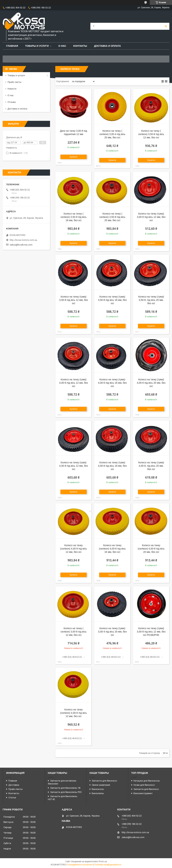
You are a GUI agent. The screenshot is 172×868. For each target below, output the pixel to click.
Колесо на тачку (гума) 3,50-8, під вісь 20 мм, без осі (151, 300)
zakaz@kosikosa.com (21, 245)
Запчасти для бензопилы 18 (65, 788)
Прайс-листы (14, 82)
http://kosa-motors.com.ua (23, 240)
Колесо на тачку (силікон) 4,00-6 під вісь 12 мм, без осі (74, 713)
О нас (62, 46)
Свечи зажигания (101, 785)
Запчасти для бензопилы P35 (66, 792)
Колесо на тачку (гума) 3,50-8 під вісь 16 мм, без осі (112, 300)
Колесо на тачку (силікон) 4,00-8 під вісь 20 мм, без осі (151, 549)
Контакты (80, 46)
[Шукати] (166, 26)
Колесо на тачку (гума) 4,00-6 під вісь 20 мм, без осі (151, 383)
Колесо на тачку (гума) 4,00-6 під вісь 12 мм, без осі (73, 383)
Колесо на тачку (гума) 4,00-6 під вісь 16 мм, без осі (112, 383)
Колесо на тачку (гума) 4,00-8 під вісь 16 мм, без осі (112, 466)
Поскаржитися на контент (80, 865)
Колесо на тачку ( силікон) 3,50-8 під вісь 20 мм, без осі (112, 217)
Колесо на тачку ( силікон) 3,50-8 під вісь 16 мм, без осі (74, 217)
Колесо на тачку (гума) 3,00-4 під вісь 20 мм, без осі (112, 632)
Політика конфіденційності (108, 865)
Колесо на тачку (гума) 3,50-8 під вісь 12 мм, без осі (73, 300)
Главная (12, 46)
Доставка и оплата (107, 46)
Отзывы (12, 102)
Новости (12, 89)
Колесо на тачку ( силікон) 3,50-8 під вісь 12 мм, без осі (151, 134)
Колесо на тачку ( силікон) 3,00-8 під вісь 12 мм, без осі (74, 632)
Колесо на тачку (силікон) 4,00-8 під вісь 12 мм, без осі (74, 549)
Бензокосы (98, 789)
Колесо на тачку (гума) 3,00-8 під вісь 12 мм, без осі (151, 217)
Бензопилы (98, 793)
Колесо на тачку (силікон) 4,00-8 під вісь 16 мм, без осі (112, 549)
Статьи (12, 798)
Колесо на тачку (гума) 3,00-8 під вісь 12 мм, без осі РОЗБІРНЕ (151, 632)
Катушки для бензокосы (147, 781)
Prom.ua (103, 862)
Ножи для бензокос (144, 785)
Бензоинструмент (143, 793)
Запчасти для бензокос (104, 781)
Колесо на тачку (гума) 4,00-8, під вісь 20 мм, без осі (151, 466)
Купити (74, 157)
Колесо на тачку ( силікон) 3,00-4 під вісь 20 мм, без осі (112, 134)
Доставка (14, 785)
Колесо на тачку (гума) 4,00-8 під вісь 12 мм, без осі (73, 466)
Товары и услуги (37, 46)
